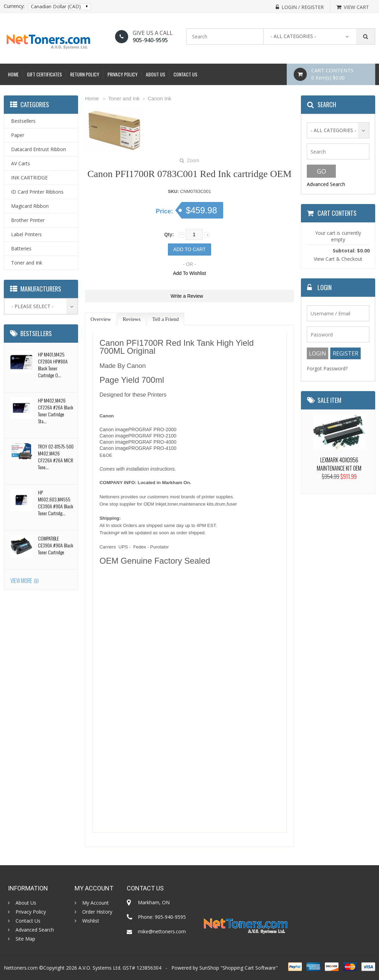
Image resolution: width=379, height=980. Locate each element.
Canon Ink (159, 98)
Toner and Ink (124, 98)
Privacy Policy (122, 74)
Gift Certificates (44, 74)
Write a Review (187, 296)
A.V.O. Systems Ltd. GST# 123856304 (120, 968)
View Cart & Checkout (338, 259)
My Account (96, 903)
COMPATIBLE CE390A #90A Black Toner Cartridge (56, 545)
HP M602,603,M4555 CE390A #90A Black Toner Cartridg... (56, 503)
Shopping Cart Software (249, 968)
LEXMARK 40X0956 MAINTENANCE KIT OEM (339, 464)
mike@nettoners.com (162, 931)
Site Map (25, 939)
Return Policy (85, 74)
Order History (97, 912)
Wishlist (91, 921)
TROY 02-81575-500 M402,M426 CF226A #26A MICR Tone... (56, 457)
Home (13, 74)
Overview (101, 319)
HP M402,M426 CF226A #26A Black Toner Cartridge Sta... (56, 411)
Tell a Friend (165, 319)
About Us (155, 74)
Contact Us (185, 74)
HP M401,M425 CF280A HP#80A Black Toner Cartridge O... (53, 365)
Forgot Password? (327, 368)
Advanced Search (326, 184)
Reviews (132, 319)
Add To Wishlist (189, 273)
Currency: (14, 6)
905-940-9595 (150, 40)
